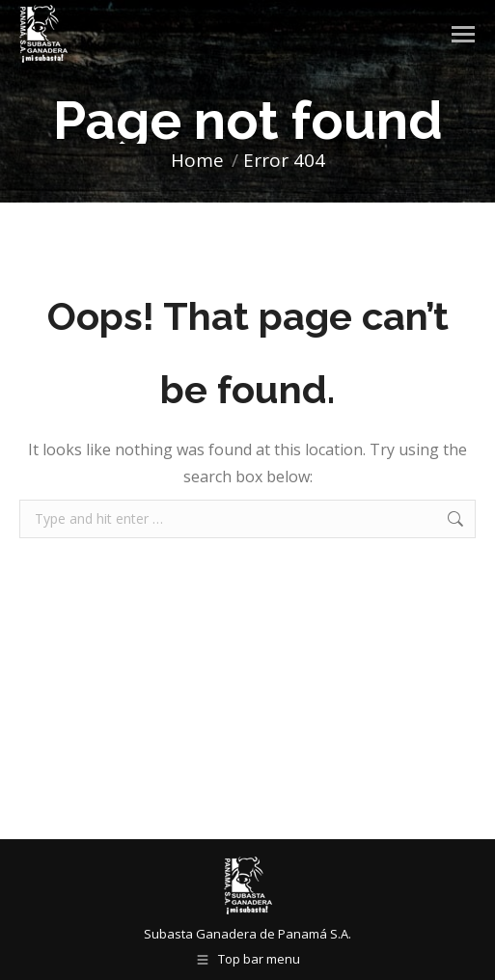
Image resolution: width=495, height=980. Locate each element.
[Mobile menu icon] (463, 34)
